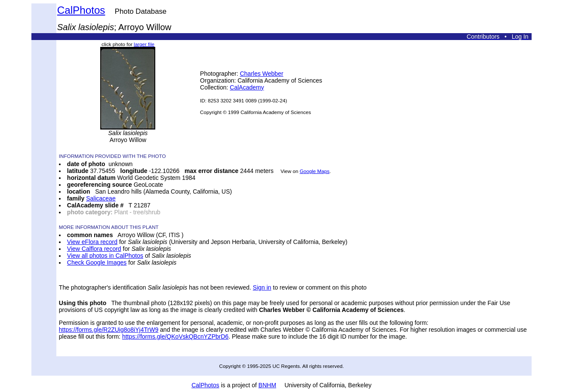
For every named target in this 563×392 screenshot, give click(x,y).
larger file (144, 44)
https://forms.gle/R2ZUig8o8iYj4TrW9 (109, 330)
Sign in (262, 287)
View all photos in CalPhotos (105, 256)
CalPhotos (81, 10)
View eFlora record (92, 242)
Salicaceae (101, 198)
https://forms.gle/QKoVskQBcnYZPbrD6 (175, 336)
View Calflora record (94, 249)
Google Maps (315, 171)
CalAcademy (247, 87)
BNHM (267, 385)
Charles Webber (262, 74)
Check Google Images (97, 262)
